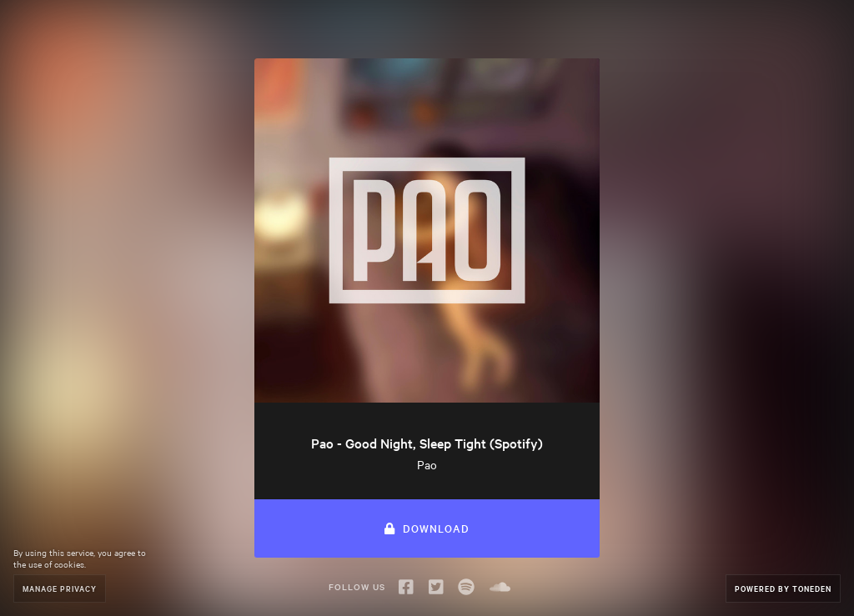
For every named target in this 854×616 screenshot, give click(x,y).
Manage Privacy (60, 588)
